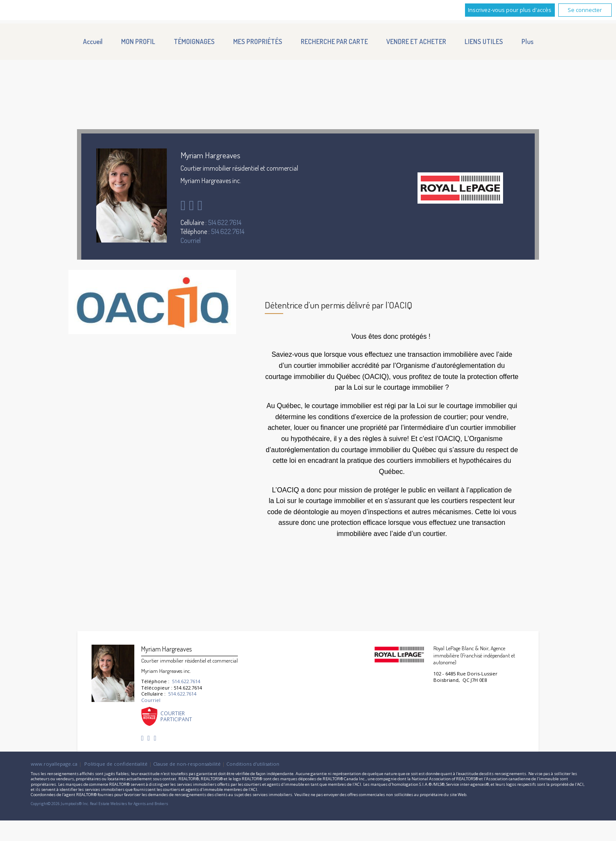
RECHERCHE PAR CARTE (334, 41)
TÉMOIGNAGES (194, 41)
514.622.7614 (225, 222)
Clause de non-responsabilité (187, 764)
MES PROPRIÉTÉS (258, 41)
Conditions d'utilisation (253, 764)
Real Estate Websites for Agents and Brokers (129, 804)
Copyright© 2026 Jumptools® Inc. (60, 804)
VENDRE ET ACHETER (416, 41)
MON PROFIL (138, 41)
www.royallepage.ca (54, 764)
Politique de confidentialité (116, 764)
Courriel (191, 240)
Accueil (93, 41)
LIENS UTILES (484, 41)
